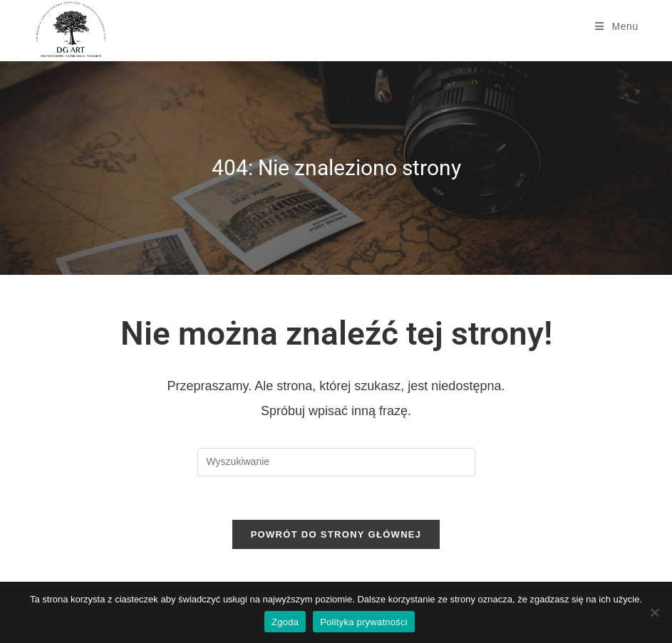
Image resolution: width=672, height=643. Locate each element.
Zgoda (285, 622)
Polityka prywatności (364, 622)
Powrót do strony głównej (336, 534)
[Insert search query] (336, 462)
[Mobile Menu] (617, 26)
